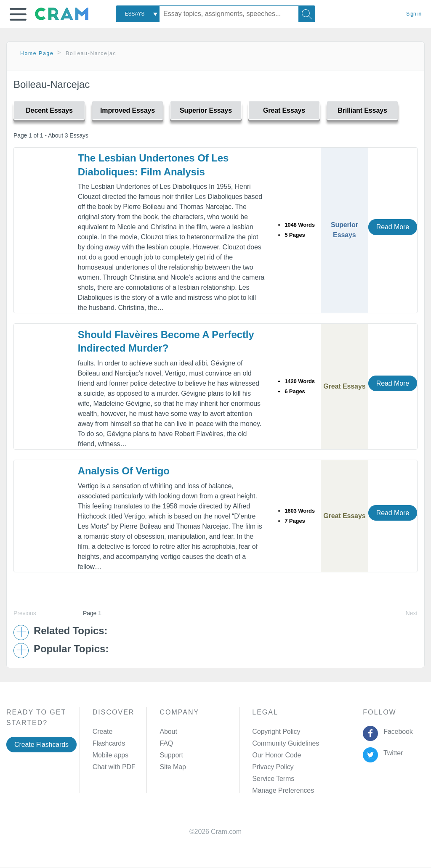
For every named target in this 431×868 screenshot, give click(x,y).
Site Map (173, 767)
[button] (18, 14)
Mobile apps (110, 755)
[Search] (307, 14)
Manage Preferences (283, 790)
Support (171, 755)
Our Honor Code (277, 755)
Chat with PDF (114, 767)
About (168, 732)
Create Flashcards (41, 745)
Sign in (414, 14)
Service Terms (273, 779)
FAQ (166, 743)
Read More (393, 227)
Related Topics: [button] (71, 631)
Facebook (396, 732)
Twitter (392, 753)
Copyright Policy (276, 732)
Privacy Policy (273, 767)
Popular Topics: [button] (71, 649)
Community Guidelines (286, 743)
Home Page (37, 53)
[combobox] (138, 14)
